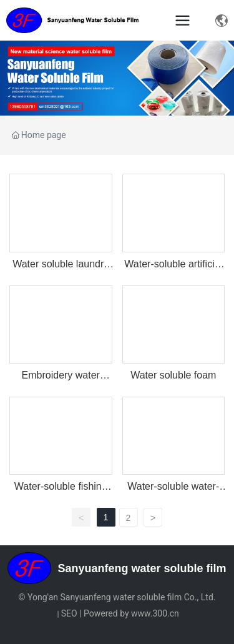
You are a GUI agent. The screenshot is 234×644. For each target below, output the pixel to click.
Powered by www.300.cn (131, 613)
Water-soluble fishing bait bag (61, 492)
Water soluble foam (173, 375)
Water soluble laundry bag (61, 270)
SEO (69, 613)
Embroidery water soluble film (61, 381)
